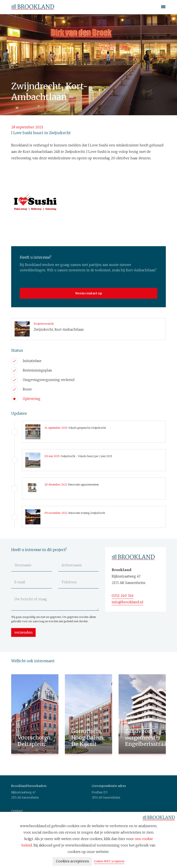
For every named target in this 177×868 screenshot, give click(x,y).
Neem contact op (89, 293)
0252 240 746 (123, 596)
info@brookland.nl (127, 602)
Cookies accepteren (72, 862)
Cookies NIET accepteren (110, 861)
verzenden (24, 632)
